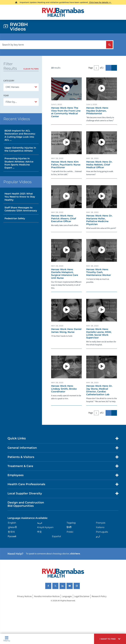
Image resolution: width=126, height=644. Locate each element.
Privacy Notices (24, 596)
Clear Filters (31, 69)
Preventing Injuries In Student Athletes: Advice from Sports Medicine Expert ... (19, 163)
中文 (39, 532)
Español (56, 536)
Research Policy (99, 596)
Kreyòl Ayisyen (45, 527)
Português (102, 532)
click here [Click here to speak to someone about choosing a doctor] (75, 554)
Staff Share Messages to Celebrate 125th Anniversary (21, 209)
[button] (110, 639)
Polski (70, 532)
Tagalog (71, 523)
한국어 (11, 532)
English (12, 523)
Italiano (100, 527)
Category (9, 81)
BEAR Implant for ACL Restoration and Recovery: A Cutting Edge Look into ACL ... (20, 135)
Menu (7, 639)
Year (6, 96)
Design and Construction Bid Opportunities (26, 504)
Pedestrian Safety (15, 218)
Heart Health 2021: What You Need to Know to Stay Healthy (20, 197)
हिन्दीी (69, 527)
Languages (67, 596)
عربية (40, 523)
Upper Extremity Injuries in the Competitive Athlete (20, 149)
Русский (12, 536)
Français (101, 523)
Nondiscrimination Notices (47, 596)
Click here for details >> (100, 2)
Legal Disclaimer (82, 596)
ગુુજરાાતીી (12, 527)
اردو (98, 536)
